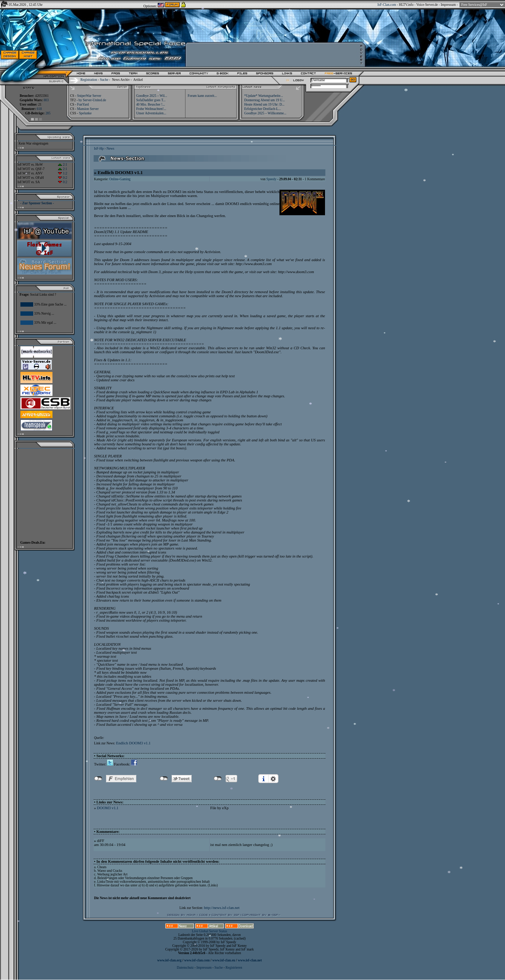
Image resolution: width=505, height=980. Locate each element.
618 (39, 109)
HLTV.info (406, 5)
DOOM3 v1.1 (108, 808)
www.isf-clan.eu (224, 960)
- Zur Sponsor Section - (37, 203)
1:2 (62, 173)
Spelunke (85, 113)
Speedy (271, 179)
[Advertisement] (42, 493)
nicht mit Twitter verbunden (164, 779)
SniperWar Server (89, 96)
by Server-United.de (92, 100)
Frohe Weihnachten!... (151, 109)
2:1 (62, 165)
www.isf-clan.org (169, 960)
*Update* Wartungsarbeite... (263, 96)
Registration (89, 80)
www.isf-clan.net (250, 960)
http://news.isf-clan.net (222, 908)
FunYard (83, 105)
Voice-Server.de (427, 5)
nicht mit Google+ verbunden (218, 779)
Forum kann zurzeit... (202, 96)
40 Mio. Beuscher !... (151, 105)
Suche (104, 80)
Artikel (138, 80)
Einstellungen (273, 779)
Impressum (448, 5)
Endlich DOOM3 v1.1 (133, 743)
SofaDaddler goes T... (151, 100)
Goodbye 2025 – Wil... (152, 96)
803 (46, 100)
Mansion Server (88, 109)
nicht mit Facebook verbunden (98, 779)
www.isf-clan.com (197, 960)
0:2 (62, 178)
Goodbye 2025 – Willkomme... (265, 113)
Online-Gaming (120, 179)
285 (48, 113)
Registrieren (234, 968)
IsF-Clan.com (387, 5)
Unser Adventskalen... (151, 113)
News (110, 149)
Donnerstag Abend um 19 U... (265, 100)
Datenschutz (185, 968)
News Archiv (121, 80)
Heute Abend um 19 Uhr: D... (264, 105)
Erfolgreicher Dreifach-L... (262, 109)
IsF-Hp (99, 149)
